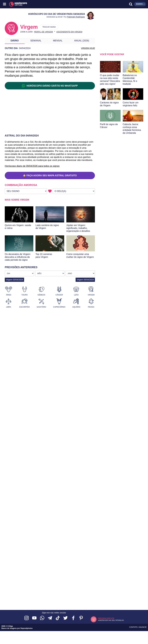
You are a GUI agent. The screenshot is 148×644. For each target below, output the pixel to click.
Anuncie (143, 627)
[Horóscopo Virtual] (40, 4)
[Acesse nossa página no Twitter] (65, 618)
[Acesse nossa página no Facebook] (73, 618)
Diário (15, 41)
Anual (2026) (82, 41)
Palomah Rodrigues (76, 17)
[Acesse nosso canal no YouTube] (34, 618)
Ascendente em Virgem (69, 32)
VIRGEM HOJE (88, 48)
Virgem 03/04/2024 (14, 280)
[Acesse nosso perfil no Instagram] (27, 618)
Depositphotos (27, 628)
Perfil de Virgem (43, 32)
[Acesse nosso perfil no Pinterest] (81, 618)
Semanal (36, 41)
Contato (134, 627)
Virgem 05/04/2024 (85, 280)
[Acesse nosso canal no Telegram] (50, 618)
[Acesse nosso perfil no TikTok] (58, 618)
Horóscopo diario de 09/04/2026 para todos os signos (32, 166)
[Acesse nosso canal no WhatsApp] (42, 618)
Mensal (58, 41)
